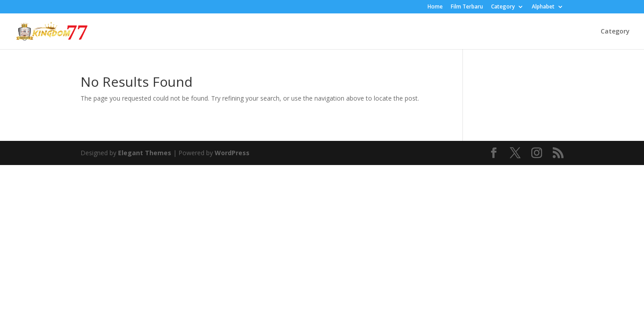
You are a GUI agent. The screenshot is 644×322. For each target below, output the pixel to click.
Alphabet (543, 7)
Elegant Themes (145, 153)
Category (503, 7)
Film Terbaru (467, 7)
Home (435, 7)
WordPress (232, 153)
